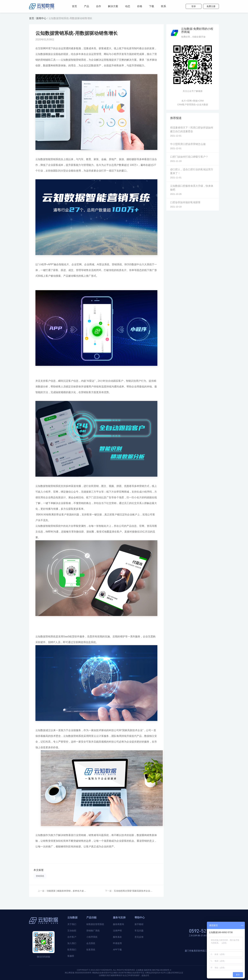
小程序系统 (92, 937)
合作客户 (72, 937)
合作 (99, 6)
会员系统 (91, 943)
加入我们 (72, 943)
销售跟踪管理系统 (95, 924)
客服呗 (71, 956)
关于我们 (72, 924)
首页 (74, 6)
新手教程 (139, 924)
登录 (194, 6)
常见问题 (139, 931)
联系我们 (72, 950)
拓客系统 (91, 950)
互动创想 (72, 931)
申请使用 (117, 943)
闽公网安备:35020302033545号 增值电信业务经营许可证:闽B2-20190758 (96, 973)
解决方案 (113, 6)
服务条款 (117, 937)
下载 (152, 6)
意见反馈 (139, 937)
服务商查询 (118, 924)
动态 (128, 6)
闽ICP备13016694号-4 (162, 970)
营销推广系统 (93, 931)
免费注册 (211, 6)
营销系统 (40, 876)
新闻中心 (41, 18)
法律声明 (117, 931)
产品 (87, 6)
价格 (140, 6)
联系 (164, 6)
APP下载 (117, 950)
